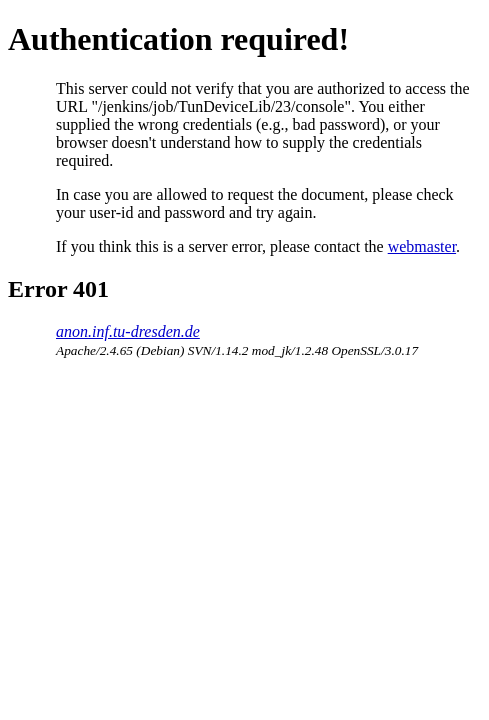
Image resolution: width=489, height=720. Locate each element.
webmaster (422, 246)
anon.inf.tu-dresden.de (128, 331)
